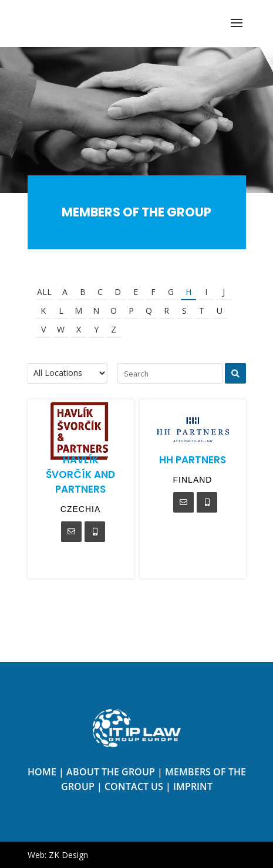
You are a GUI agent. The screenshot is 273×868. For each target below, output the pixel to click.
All (44, 292)
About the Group (111, 772)
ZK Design (68, 855)
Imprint (193, 786)
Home (42, 772)
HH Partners (193, 460)
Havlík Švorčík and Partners (80, 474)
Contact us (134, 786)
